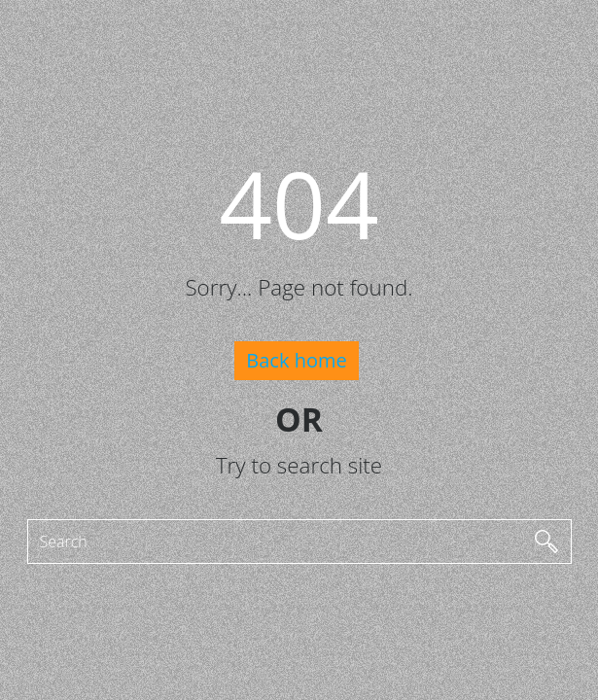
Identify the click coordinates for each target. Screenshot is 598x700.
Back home (296, 360)
